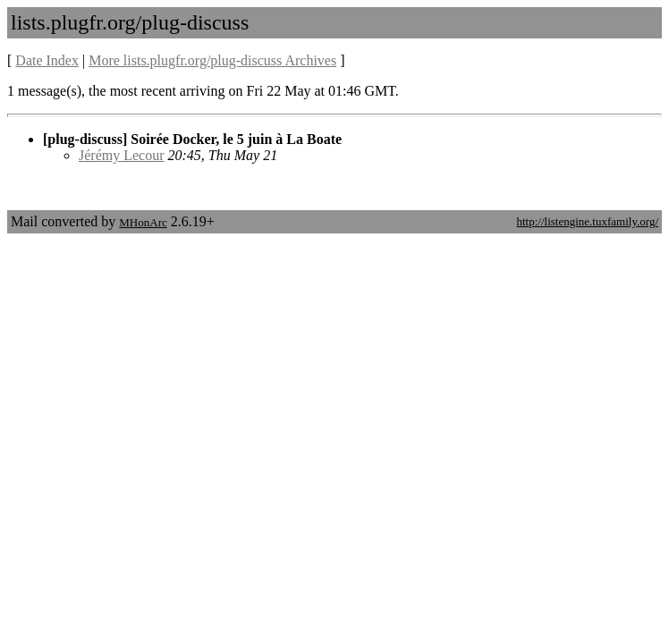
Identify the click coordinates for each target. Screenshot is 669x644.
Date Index (47, 60)
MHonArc (143, 222)
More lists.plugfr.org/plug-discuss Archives (212, 60)
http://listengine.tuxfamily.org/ (587, 221)
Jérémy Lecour (122, 155)
